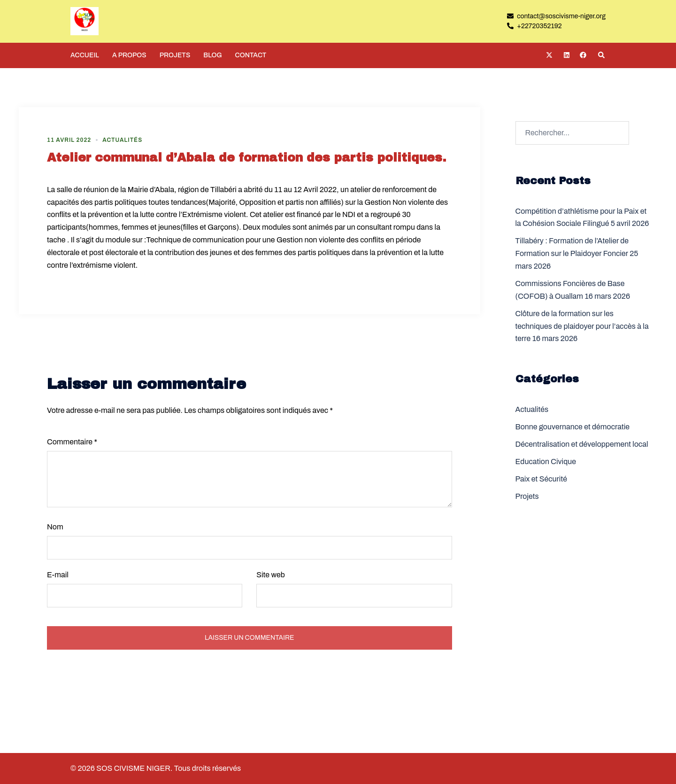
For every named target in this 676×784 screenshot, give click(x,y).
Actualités (122, 140)
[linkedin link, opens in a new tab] (566, 55)
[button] (602, 55)
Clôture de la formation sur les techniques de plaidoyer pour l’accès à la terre (582, 326)
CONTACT (251, 55)
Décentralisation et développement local (582, 444)
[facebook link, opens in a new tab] (583, 55)
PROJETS (175, 55)
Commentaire (72, 442)
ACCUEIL (85, 55)
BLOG (212, 55)
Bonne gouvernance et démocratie (573, 427)
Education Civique (546, 462)
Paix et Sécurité (541, 479)
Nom (55, 527)
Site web (271, 575)
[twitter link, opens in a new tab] (549, 55)
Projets (527, 496)
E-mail (58, 575)
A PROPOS (129, 55)
